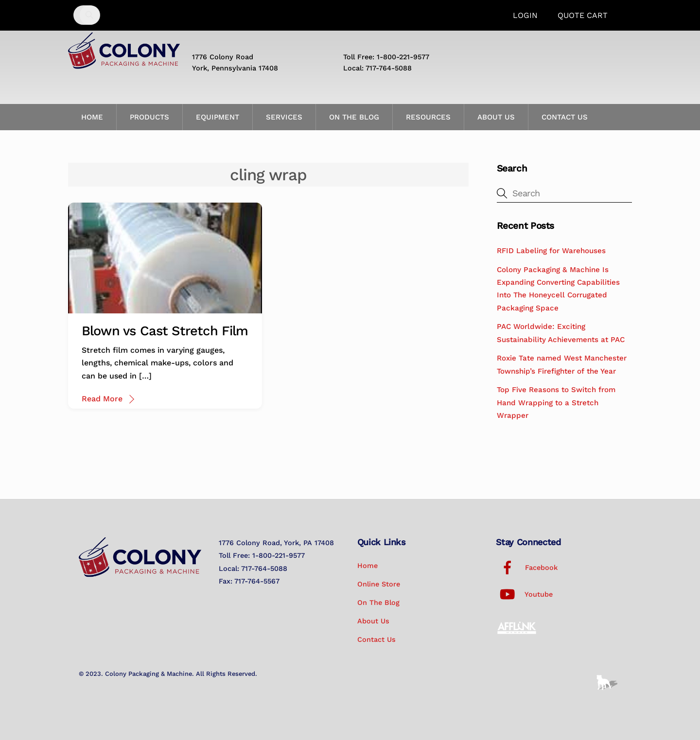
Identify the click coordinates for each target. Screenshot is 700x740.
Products (149, 117)
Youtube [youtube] (524, 594)
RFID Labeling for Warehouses (551, 251)
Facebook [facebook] (527, 568)
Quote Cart (583, 15)
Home (92, 117)
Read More (102, 399)
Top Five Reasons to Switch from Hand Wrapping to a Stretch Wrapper (556, 403)
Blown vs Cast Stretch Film (165, 331)
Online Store (379, 584)
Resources (428, 117)
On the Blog (354, 117)
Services (284, 117)
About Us (496, 117)
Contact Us (565, 117)
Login (525, 15)
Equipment (218, 117)
